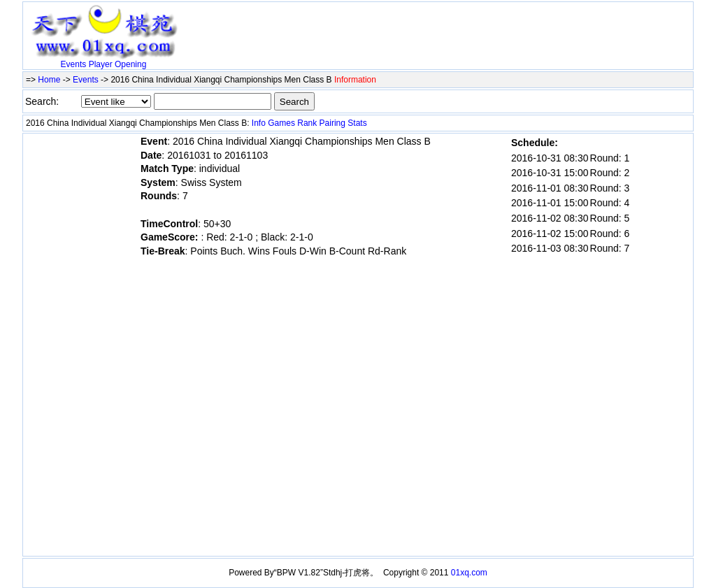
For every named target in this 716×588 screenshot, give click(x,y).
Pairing (332, 123)
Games (281, 123)
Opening (130, 64)
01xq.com (469, 573)
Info (259, 123)
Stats (357, 123)
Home (49, 80)
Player (101, 64)
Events (74, 64)
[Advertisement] (348, 26)
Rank (307, 123)
